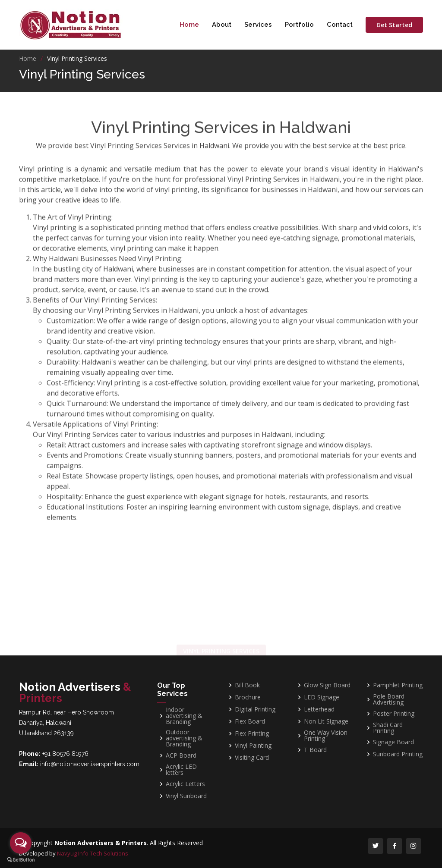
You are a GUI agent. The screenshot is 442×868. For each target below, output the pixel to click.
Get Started (394, 25)
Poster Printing (394, 714)
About (222, 25)
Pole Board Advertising (389, 699)
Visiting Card (252, 758)
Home (189, 25)
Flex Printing (252, 733)
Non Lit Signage (326, 721)
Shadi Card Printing (388, 728)
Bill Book (247, 685)
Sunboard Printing (398, 754)
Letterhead (319, 709)
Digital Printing (255, 709)
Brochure (248, 697)
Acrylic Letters (185, 784)
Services (258, 25)
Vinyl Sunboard (186, 796)
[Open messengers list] (21, 843)
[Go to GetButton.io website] (21, 859)
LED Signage (322, 697)
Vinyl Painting (253, 746)
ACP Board (181, 755)
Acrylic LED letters (181, 770)
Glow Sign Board (327, 685)
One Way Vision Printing (326, 736)
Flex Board (250, 721)
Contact (340, 25)
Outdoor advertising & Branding (184, 738)
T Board (315, 750)
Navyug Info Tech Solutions (93, 853)
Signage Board (393, 742)
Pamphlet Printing (398, 685)
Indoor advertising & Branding (184, 716)
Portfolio (299, 25)
